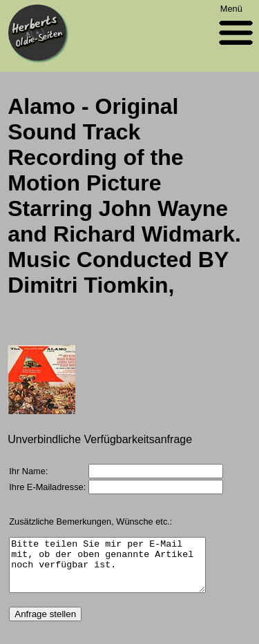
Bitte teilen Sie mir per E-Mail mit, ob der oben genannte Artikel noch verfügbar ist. (107, 570)
